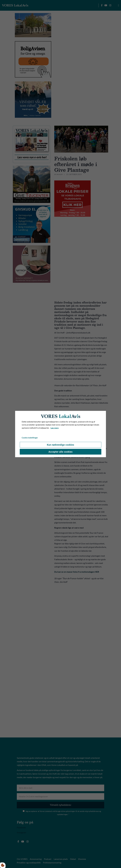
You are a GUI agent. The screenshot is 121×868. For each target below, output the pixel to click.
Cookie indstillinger (30, 438)
